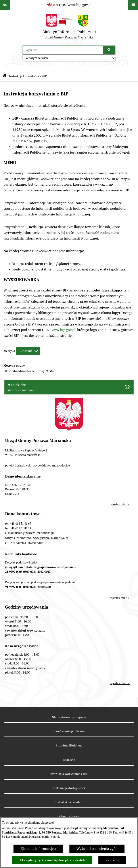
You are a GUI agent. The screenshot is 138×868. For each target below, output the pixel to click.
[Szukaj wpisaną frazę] (109, 50)
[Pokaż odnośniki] (5, 5)
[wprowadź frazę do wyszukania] (63, 50)
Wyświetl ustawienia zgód (97, 849)
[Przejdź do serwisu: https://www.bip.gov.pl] (69, 5)
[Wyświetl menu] (133, 5)
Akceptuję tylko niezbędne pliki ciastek (52, 860)
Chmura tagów (69, 816)
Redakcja (69, 760)
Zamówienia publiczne (69, 731)
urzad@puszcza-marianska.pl (40, 837)
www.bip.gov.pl (63, 330)
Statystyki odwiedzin (69, 802)
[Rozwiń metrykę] (28, 351)
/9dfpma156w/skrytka (30, 543)
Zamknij (112, 860)
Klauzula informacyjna (38, 849)
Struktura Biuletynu (69, 745)
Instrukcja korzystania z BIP (69, 774)
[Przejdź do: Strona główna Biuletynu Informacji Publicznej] (4, 76)
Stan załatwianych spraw (69, 717)
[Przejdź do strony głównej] (69, 28)
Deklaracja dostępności (69, 788)
